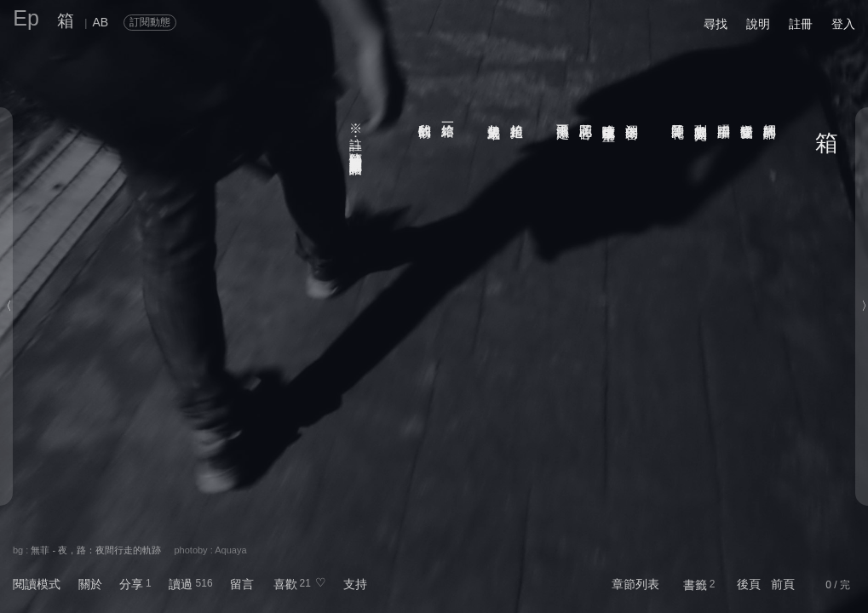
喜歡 (285, 584)
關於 (90, 584)
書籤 (695, 585)
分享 (131, 584)
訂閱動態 (150, 22)
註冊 (801, 24)
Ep (26, 18)
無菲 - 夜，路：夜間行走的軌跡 (96, 550)
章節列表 (635, 584)
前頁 (783, 584)
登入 (843, 24)
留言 (242, 584)
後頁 (749, 584)
